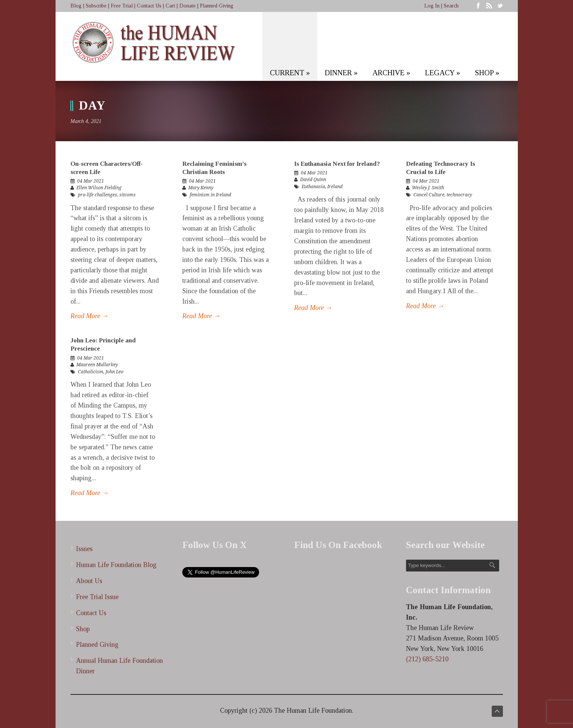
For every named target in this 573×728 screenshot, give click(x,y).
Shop (83, 629)
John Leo (114, 372)
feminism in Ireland (210, 195)
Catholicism (91, 372)
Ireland (335, 187)
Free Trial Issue (97, 597)
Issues (84, 549)
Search (451, 6)
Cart (170, 6)
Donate (188, 6)
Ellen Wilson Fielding (99, 188)
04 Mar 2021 (91, 181)
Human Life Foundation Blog (116, 565)
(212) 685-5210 (427, 659)
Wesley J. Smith (428, 188)
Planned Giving (217, 6)
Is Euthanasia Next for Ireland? (337, 164)
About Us (89, 581)
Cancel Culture (429, 195)
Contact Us (149, 6)
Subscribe (96, 6)
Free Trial (122, 6)
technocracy (459, 195)
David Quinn (313, 180)
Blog (76, 6)
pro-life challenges (97, 195)
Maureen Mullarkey (97, 365)
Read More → (90, 316)
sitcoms (127, 195)
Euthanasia (313, 187)
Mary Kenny (201, 188)
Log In (432, 6)
